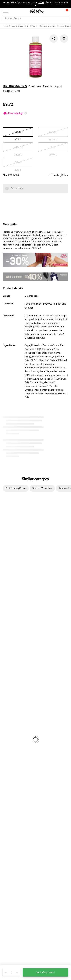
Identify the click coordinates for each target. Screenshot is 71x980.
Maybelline (6, 538)
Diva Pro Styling (9, 590)
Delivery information (14, 836)
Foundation (6, 716)
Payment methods (13, 832)
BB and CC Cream (10, 731)
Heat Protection (9, 679)
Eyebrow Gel (7, 720)
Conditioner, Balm (9, 661)
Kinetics (4, 609)
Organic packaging (13, 783)
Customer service (13, 825)
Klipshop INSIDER (12, 811)
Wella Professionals (10, 583)
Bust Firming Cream (16, 488)
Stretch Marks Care (43, 488)
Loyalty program (12, 865)
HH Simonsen (7, 568)
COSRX (4, 557)
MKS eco (5, 605)
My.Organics (7, 546)
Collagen (5, 749)
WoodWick (6, 549)
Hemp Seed (6, 527)
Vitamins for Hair (9, 746)
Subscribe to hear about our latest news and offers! (30, 908)
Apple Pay (8, 807)
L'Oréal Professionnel (11, 579)
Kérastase (5, 520)
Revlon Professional (10, 597)
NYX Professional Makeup (13, 560)
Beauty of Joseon (9, 542)
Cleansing (5, 698)
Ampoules (5, 668)
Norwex (4, 564)
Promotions (10, 854)
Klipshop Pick (10, 869)
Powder (4, 727)
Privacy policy (10, 803)
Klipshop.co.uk (11, 796)
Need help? (9, 933)
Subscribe (12, 923)
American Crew (8, 646)
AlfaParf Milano (8, 627)
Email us (7, 943)
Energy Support (8, 753)
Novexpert (6, 649)
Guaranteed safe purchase (17, 786)
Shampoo (5, 657)
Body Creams (7, 690)
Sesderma (5, 523)
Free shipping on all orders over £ (22, 775)
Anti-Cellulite (7, 701)
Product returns (11, 779)
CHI (2, 616)
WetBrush (5, 631)
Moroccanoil (7, 575)
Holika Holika (7, 620)
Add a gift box (61, 175)
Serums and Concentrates (14, 694)
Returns (7, 847)
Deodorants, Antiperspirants (15, 705)
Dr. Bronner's (15, 86)
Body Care (49, 304)
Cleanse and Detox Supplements (17, 760)
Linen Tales (6, 553)
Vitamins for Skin (9, 757)
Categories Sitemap (13, 818)
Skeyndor (5, 586)
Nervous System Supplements (16, 764)
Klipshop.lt (8, 883)
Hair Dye (5, 683)
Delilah (4, 516)
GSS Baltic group (13, 875)
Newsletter (9, 905)
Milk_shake (6, 509)
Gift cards (8, 840)
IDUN (3, 635)
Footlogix (5, 612)
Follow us (8, 957)
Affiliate (7, 815)
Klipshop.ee (9, 886)
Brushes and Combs (10, 675)
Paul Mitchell (7, 638)
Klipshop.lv (8, 879)
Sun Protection (8, 709)
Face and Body (33, 304)
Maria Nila (5, 594)
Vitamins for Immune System (16, 768)
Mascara (4, 735)
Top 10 (6, 861)
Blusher (4, 738)
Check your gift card (14, 843)
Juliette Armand (9, 505)
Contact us (9, 829)
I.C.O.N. (4, 535)
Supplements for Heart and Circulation (21, 772)
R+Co (3, 623)
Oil (2, 664)
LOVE (41, 2)
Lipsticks (4, 742)
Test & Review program (15, 858)
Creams (4, 672)
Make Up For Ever (9, 642)
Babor (3, 512)
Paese (3, 572)
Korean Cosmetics (10, 712)
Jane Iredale (6, 531)
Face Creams (7, 686)
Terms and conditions (14, 800)
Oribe (3, 601)
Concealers (6, 723)
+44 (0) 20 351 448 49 (15, 936)
